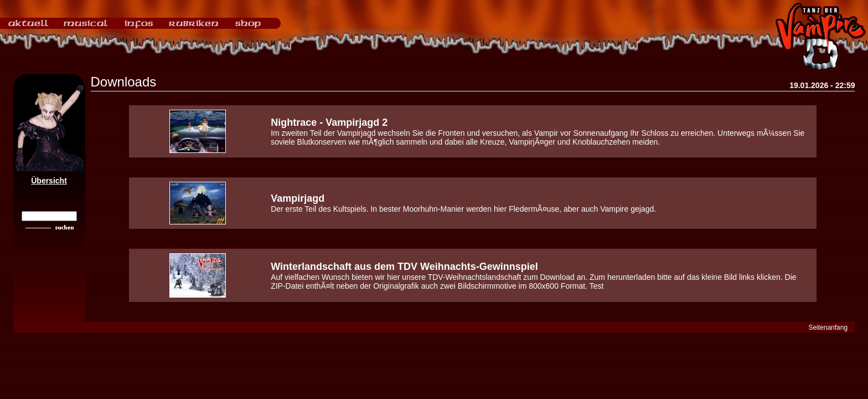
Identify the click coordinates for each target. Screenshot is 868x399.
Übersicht (49, 181)
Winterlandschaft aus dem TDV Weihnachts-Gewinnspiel (404, 267)
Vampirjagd (298, 198)
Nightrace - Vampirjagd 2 (329, 122)
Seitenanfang (828, 328)
